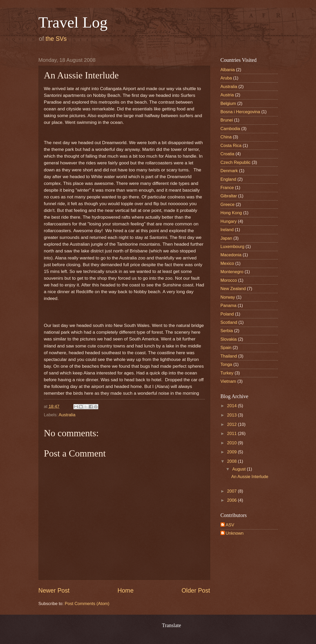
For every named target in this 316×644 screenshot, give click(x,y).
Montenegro (232, 272)
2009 (232, 452)
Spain (226, 348)
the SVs (56, 39)
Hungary (229, 221)
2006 (232, 500)
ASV (230, 525)
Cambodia (230, 129)
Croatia (227, 154)
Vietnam (228, 381)
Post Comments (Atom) (87, 604)
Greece (228, 204)
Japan (226, 238)
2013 (232, 415)
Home (126, 591)
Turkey (227, 373)
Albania (228, 70)
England (228, 179)
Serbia (227, 331)
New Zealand (233, 289)
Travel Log (73, 22)
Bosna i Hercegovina (240, 112)
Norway (228, 297)
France (227, 188)
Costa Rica (231, 146)
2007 (232, 491)
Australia (67, 415)
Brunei (227, 120)
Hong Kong (231, 213)
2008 (232, 461)
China (226, 137)
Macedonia (231, 255)
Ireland (227, 230)
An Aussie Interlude (250, 477)
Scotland (229, 322)
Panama (229, 306)
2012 (232, 424)
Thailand (229, 356)
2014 (232, 406)
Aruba (226, 78)
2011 (232, 434)
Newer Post (54, 591)
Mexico (227, 263)
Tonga (226, 364)
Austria (227, 95)
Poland (227, 314)
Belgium (228, 103)
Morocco (229, 280)
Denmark (229, 171)
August (240, 469)
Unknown (235, 533)
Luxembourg (233, 247)
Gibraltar (229, 196)
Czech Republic (236, 162)
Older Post (196, 591)
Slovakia (229, 339)
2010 (232, 443)
